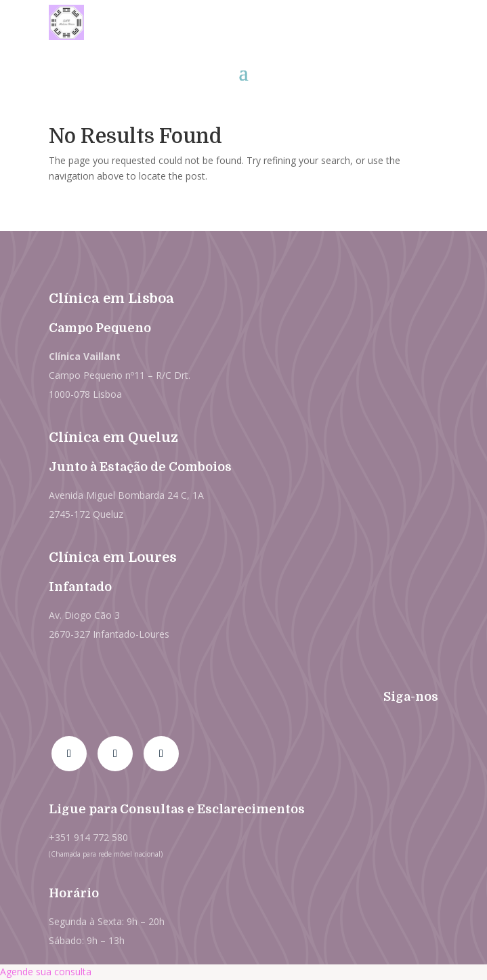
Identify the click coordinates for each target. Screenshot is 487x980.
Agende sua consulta (46, 972)
